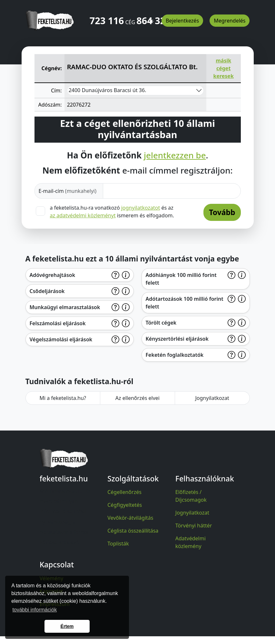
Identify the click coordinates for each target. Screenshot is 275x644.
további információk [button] (34, 610)
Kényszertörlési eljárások (177, 339)
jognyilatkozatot (141, 208)
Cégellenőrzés (124, 492)
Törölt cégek (161, 323)
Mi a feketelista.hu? (63, 398)
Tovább (222, 212)
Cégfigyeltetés (125, 505)
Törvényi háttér (194, 526)
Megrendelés (230, 21)
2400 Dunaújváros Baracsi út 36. (108, 90)
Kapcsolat (51, 591)
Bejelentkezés (182, 21)
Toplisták (118, 544)
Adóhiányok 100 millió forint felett (181, 279)
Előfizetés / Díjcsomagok (191, 496)
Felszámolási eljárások (58, 323)
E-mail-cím (68, 191)
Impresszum (55, 604)
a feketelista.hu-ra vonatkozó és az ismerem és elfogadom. (112, 212)
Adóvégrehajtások (53, 275)
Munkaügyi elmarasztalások (65, 307)
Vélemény (52, 578)
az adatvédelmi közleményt (83, 215)
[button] (151, 18)
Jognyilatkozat (212, 398)
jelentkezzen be (175, 155)
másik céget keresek (223, 68)
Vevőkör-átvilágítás (130, 518)
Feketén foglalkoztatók (175, 355)
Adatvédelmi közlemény (191, 542)
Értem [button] (67, 626)
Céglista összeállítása (133, 531)
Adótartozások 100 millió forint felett (185, 303)
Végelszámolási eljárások (61, 339)
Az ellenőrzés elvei (137, 398)
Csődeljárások (47, 291)
